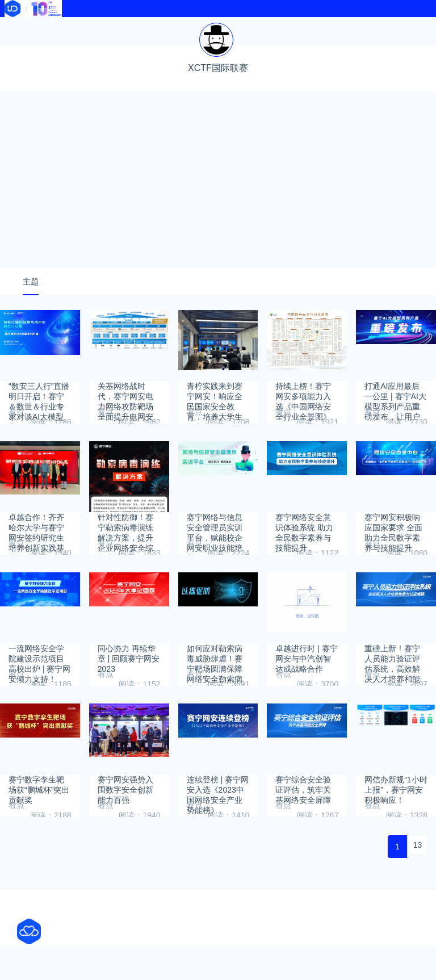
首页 (16, 27)
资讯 (102, 27)
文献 (102, 41)
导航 (186, 27)
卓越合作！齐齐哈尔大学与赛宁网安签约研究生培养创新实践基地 (36, 556)
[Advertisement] (218, 213)
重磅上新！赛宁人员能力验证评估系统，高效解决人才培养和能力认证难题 (392, 687)
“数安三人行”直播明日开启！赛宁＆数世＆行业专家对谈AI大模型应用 (39, 425)
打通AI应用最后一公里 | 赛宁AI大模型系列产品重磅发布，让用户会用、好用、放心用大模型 (395, 425)
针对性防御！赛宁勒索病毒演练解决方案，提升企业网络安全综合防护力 (125, 556)
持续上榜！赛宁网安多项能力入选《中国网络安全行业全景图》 (303, 425)
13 (418, 878)
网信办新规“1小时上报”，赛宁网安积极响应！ (396, 818)
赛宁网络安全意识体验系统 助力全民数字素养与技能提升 (304, 556)
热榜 (271, 27)
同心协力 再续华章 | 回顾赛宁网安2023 (129, 687)
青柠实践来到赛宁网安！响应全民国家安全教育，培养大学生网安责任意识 (215, 425)
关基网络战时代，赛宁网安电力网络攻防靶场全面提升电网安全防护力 (125, 425)
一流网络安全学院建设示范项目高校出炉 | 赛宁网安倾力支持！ (39, 687)
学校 (356, 27)
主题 (31, 315)
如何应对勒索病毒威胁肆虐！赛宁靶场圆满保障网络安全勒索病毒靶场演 (215, 687)
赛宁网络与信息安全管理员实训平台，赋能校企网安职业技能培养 (215, 556)
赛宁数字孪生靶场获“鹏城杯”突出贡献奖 (39, 818)
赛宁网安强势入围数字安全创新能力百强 (125, 818)
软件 (16, 41)
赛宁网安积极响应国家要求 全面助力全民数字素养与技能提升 (393, 556)
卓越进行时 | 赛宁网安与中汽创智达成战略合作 (306, 687)
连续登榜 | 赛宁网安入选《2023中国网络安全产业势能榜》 (218, 818)
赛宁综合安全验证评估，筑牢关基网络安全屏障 (303, 818)
